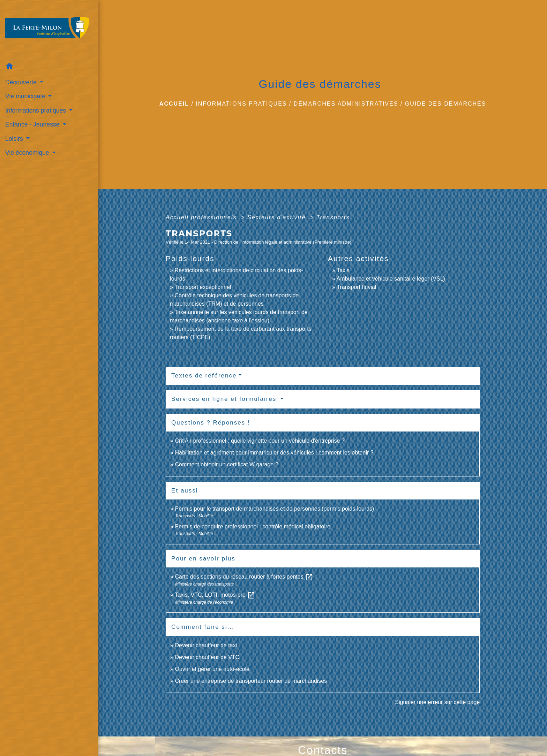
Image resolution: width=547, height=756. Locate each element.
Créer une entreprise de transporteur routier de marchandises (251, 681)
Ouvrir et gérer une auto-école (212, 669)
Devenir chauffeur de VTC (207, 657)
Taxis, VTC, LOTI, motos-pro (215, 595)
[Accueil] (49, 30)
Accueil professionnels (202, 217)
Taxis (343, 270)
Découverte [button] (22, 82)
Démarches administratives (346, 104)
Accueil (174, 104)
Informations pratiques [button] (36, 110)
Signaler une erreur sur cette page (437, 702)
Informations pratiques (241, 104)
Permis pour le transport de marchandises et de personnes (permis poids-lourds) (274, 509)
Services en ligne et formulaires (225, 399)
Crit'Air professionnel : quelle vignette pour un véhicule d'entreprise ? (260, 441)
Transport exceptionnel (203, 287)
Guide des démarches (446, 104)
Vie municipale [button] (26, 96)
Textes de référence (204, 376)
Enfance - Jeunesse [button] (33, 124)
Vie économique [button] (28, 153)
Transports (333, 217)
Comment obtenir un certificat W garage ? (226, 464)
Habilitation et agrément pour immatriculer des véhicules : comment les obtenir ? (274, 453)
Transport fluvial (356, 287)
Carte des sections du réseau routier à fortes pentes (244, 577)
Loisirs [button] (15, 139)
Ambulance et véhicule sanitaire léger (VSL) (391, 279)
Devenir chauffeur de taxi (206, 645)
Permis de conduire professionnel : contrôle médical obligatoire (253, 526)
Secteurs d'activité (278, 217)
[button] (49, 67)
